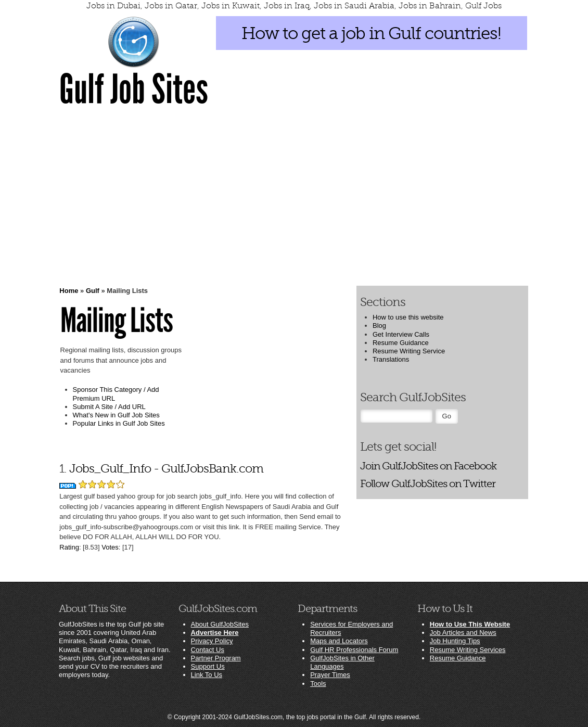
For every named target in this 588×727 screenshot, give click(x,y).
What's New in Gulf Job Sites (116, 415)
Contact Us (208, 650)
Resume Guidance (401, 343)
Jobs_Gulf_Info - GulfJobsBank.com (166, 469)
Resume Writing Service (409, 351)
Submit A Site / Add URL (109, 407)
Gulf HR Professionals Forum (354, 650)
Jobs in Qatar (171, 6)
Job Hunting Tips (455, 641)
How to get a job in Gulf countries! (371, 33)
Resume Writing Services (468, 650)
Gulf (93, 291)
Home (69, 291)
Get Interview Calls (401, 334)
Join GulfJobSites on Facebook (428, 466)
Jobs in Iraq (287, 6)
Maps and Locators (339, 641)
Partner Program (216, 658)
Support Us (208, 666)
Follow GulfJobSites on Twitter (428, 484)
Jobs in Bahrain (430, 6)
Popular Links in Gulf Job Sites (119, 423)
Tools (318, 684)
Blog (379, 326)
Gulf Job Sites (134, 90)
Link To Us (207, 675)
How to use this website (408, 317)
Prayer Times (330, 675)
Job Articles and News (463, 633)
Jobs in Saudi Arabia (354, 6)
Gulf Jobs (483, 6)
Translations (391, 359)
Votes (110, 547)
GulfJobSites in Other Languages (342, 662)
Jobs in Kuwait (231, 6)
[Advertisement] (294, 196)
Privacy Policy (212, 641)
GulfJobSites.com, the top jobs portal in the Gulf (300, 717)
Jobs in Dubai (113, 6)
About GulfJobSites (220, 624)
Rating (69, 547)
